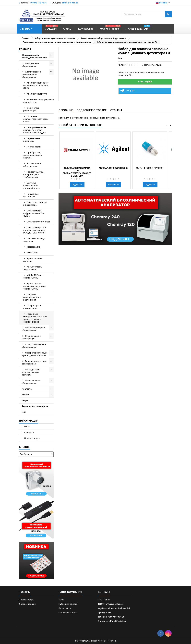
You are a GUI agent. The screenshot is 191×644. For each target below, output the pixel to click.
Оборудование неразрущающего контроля (31, 372)
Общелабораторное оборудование (34, 329)
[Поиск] (147, 14)
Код (120, 58)
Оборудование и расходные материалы (34, 56)
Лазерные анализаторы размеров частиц (36, 119)
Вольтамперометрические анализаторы (38, 101)
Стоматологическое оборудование (34, 346)
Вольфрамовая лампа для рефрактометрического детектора (77, 172)
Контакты (29, 432)
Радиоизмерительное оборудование (34, 362)
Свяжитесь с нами (68, 613)
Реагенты (27, 389)
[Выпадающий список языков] (163, 3)
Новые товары (32, 438)
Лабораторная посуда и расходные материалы (35, 354)
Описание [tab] (66, 110)
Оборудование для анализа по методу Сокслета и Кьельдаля (35, 130)
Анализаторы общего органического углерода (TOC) (36, 85)
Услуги (25, 395)
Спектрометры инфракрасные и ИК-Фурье (34, 213)
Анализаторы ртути (37, 94)
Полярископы (34, 147)
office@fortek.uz (70, 3)
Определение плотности (32, 140)
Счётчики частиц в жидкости (34, 240)
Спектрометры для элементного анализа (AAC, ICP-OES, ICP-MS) (35, 230)
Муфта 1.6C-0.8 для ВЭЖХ (113, 168)
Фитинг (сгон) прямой (150, 168)
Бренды (25, 447)
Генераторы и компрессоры (32, 307)
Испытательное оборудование (31, 382)
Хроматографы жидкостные (33, 268)
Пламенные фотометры (31, 195)
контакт (104, 592)
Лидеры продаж (27, 604)
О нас (27, 426)
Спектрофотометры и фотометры (35, 204)
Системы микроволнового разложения (32, 297)
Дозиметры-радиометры (31, 109)
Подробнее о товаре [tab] (92, 110)
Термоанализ (33, 247)
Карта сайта (65, 608)
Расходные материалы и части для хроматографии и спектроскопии (35, 318)
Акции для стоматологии (35, 406)
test (24, 412)
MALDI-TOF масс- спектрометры (34, 276)
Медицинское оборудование (30, 65)
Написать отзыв (153, 65)
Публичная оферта (68, 604)
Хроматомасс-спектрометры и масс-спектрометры (35, 286)
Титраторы (32, 253)
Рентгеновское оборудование (33, 165)
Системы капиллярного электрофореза (31, 186)
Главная (25, 49)
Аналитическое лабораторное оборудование (31, 74)
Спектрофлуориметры (38, 222)
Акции (25, 400)
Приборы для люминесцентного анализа (33, 155)
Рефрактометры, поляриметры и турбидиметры (34, 175)
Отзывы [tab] (116, 110)
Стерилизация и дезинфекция (31, 337)
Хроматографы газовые (33, 260)
